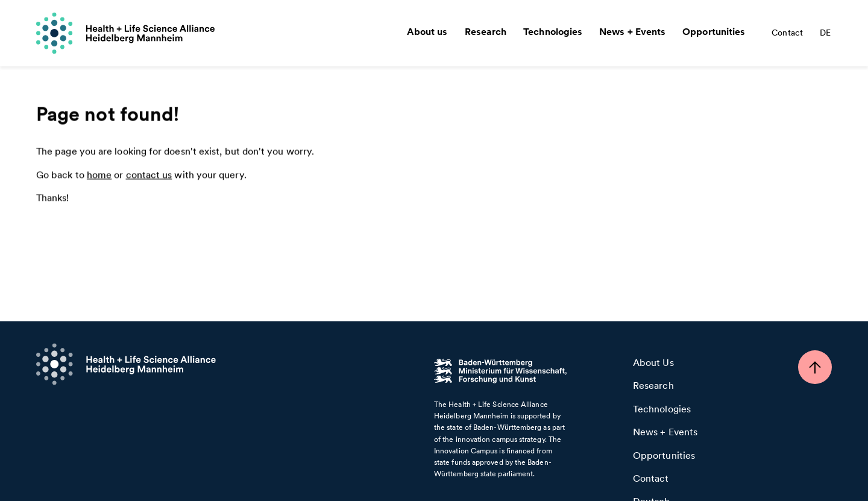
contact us (149, 175)
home (99, 175)
